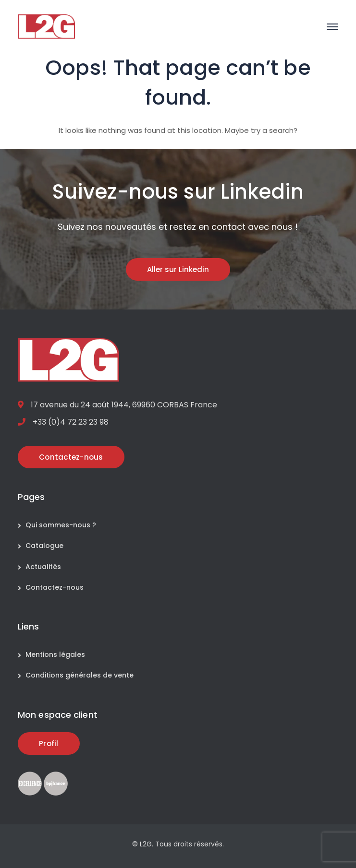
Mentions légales (55, 654)
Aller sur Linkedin (178, 269)
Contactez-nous (55, 587)
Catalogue (44, 546)
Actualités (43, 567)
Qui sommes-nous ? (61, 525)
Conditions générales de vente (80, 675)
